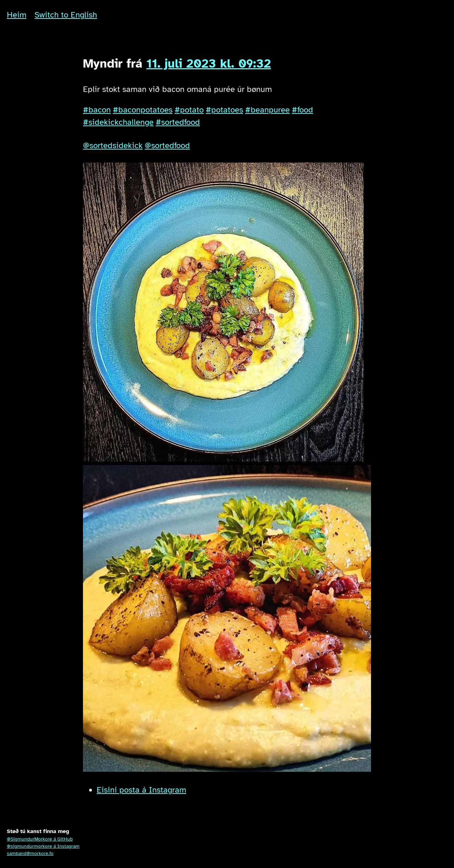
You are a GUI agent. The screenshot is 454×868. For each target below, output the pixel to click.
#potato (189, 110)
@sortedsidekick (113, 145)
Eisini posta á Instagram (141, 790)
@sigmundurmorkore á (43, 846)
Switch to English (66, 15)
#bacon (97, 110)
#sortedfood (178, 122)
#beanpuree (267, 110)
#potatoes (224, 110)
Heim (17, 15)
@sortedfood (167, 145)
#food (302, 110)
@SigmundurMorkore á (40, 839)
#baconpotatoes (143, 110)
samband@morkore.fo (30, 853)
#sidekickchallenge (118, 122)
